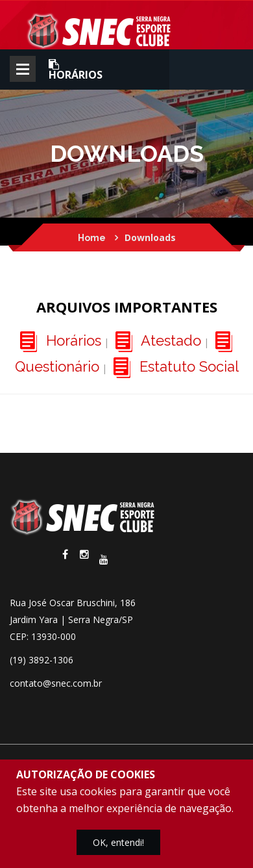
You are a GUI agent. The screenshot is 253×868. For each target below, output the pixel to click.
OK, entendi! (118, 842)
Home (92, 238)
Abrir (23, 69)
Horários (76, 70)
